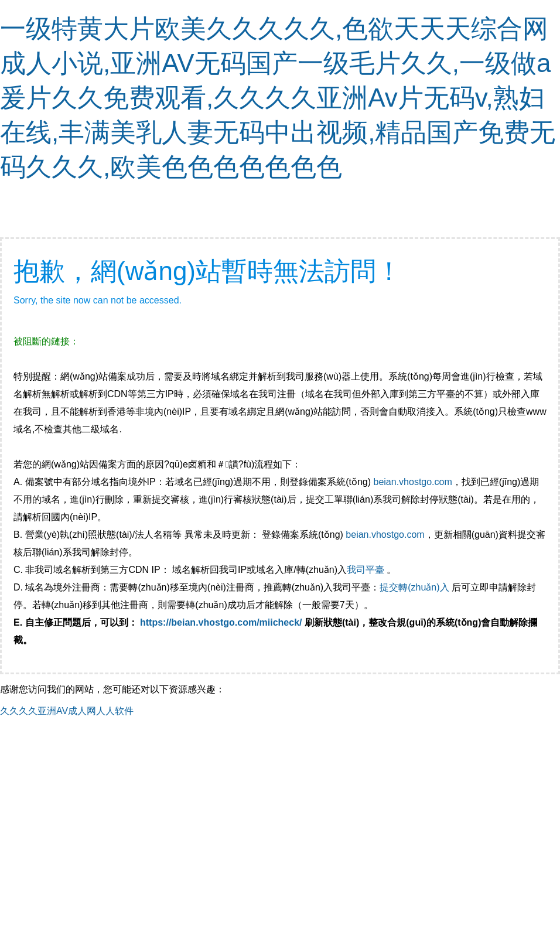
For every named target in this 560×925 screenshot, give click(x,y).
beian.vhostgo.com (412, 482)
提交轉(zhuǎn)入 (414, 587)
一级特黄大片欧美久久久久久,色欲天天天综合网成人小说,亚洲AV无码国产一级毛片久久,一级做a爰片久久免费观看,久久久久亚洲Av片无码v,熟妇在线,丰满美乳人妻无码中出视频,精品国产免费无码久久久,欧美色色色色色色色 (278, 98)
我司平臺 (367, 570)
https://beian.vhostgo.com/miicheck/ (221, 622)
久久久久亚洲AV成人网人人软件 (67, 711)
